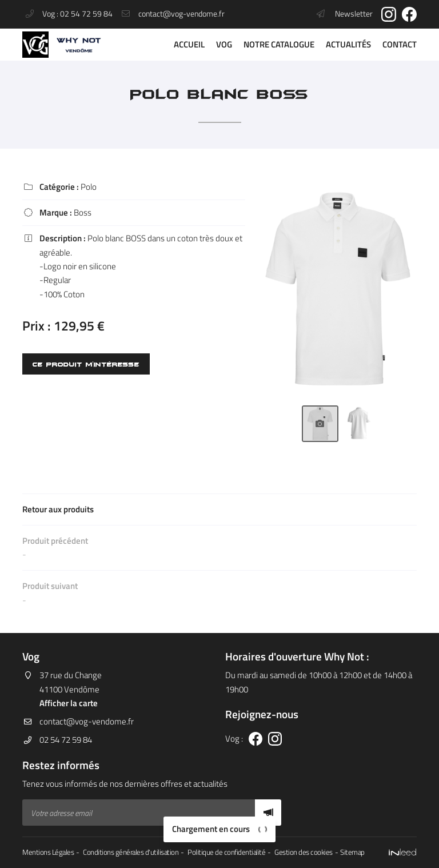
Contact (400, 44)
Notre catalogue (279, 44)
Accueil (189, 44)
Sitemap (352, 852)
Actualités (348, 44)
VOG (224, 44)
